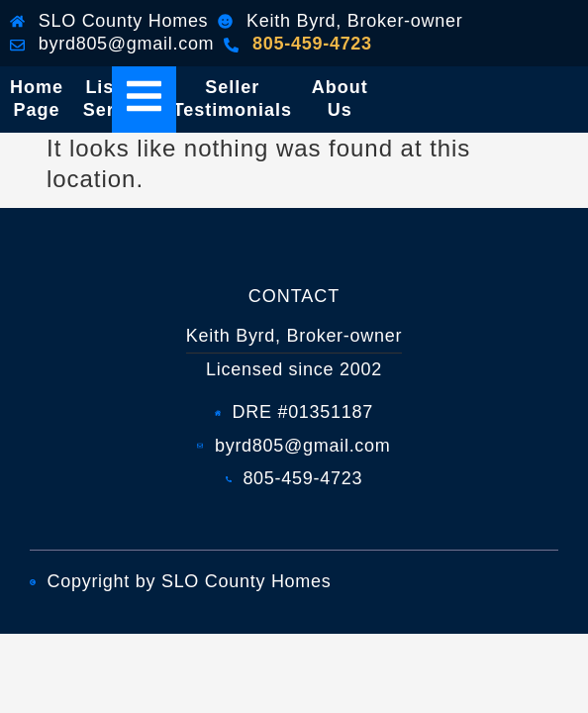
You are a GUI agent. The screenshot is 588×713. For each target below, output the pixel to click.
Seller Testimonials (233, 99)
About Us (340, 99)
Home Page (37, 99)
